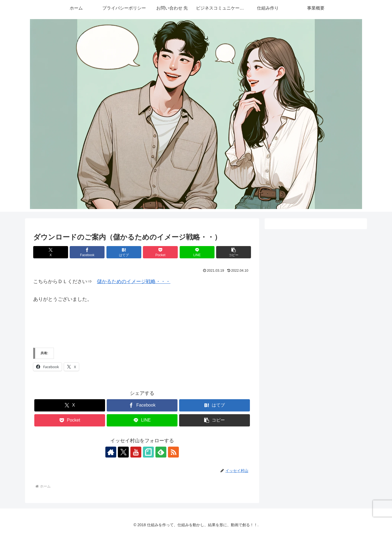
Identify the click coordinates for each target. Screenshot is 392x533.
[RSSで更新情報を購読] (173, 452)
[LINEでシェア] (197, 252)
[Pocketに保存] (160, 252)
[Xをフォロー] (123, 452)
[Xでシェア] (51, 252)
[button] (234, 252)
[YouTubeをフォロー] (136, 452)
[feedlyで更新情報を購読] (161, 452)
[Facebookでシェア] (87, 252)
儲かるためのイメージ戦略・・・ (134, 281)
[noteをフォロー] (148, 452)
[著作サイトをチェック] (111, 452)
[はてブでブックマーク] (124, 252)
